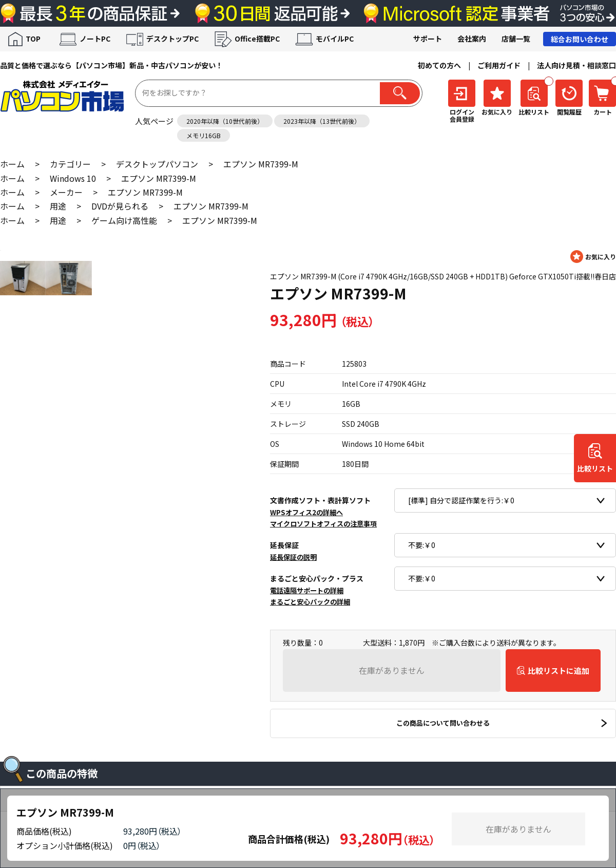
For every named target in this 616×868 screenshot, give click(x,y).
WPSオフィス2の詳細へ (306, 512)
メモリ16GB (204, 135)
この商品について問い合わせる (443, 723)
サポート (428, 39)
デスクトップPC (172, 39)
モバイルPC (335, 39)
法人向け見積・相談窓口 (576, 65)
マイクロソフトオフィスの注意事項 (323, 524)
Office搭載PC (257, 39)
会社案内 (472, 39)
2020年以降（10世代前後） (225, 121)
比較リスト (595, 469)
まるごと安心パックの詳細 (310, 602)
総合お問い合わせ (580, 39)
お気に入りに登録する (593, 257)
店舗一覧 (516, 39)
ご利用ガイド (499, 65)
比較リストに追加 (559, 671)
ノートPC (95, 39)
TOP (33, 39)
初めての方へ (439, 65)
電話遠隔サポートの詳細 (307, 590)
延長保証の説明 (293, 557)
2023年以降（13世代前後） (322, 121)
